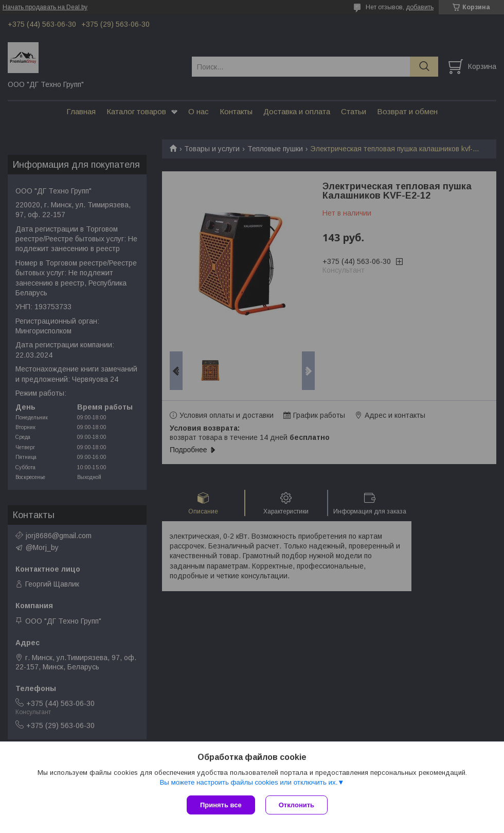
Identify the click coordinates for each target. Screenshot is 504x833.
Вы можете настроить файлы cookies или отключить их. (248, 782)
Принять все (221, 805)
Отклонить (296, 805)
